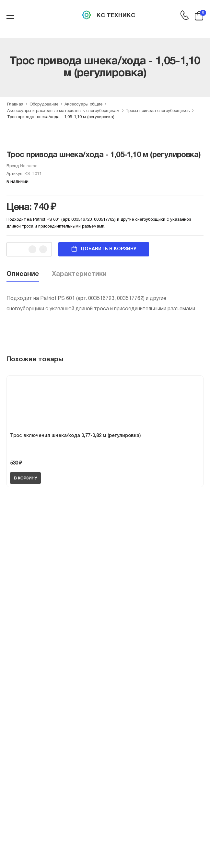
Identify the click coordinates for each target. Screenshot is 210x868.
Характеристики (79, 274)
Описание (23, 274)
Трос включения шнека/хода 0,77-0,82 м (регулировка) (75, 436)
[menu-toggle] (10, 16)
